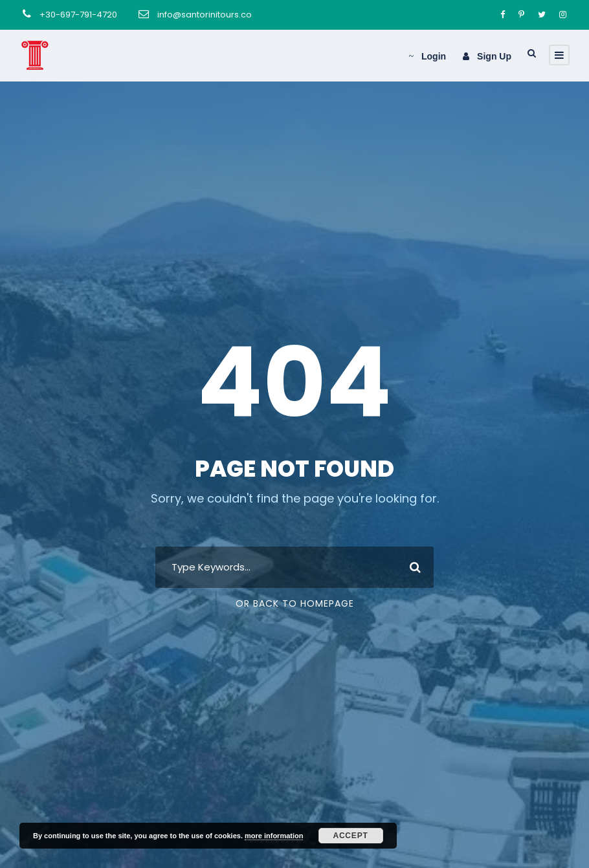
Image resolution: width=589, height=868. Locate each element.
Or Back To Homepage (295, 603)
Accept (350, 836)
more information (274, 836)
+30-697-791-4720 (78, 15)
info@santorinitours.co (205, 15)
